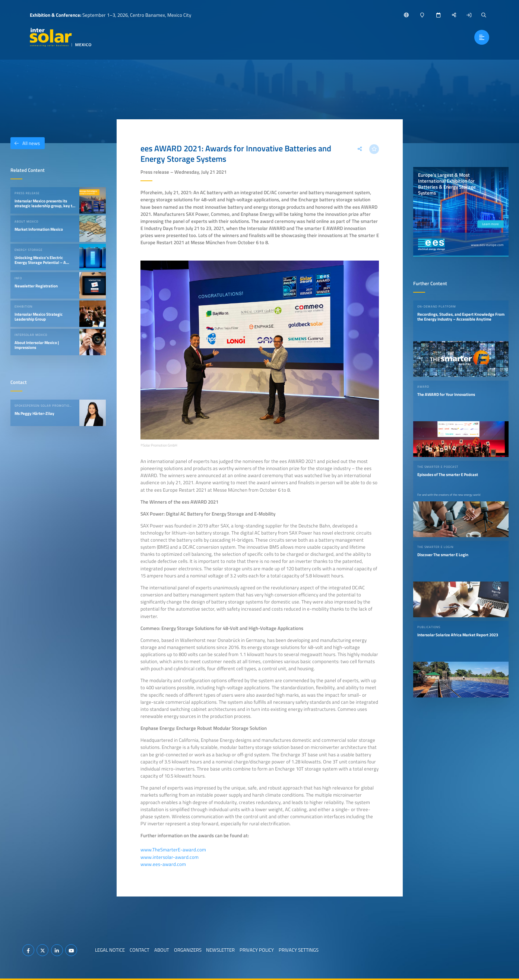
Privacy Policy (257, 950)
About (162, 950)
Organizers (188, 950)
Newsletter (220, 950)
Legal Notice (110, 950)
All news (25, 143)
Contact (140, 950)
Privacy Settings (299, 950)
